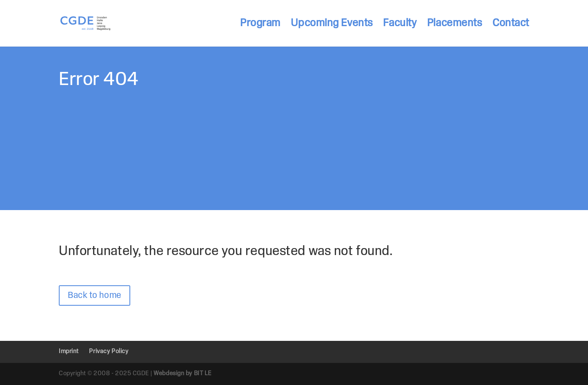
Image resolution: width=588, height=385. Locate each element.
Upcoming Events (332, 24)
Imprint (69, 351)
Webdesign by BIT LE (183, 374)
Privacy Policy (109, 351)
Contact (511, 24)
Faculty (400, 24)
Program (260, 24)
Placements (455, 24)
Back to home (95, 295)
